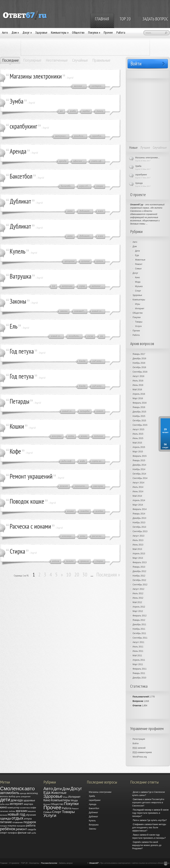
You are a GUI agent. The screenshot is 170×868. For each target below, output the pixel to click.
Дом (15, 33)
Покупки (94, 33)
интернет (16, 804)
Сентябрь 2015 (140, 425)
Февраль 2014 (140, 509)
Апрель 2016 (139, 394)
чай (29, 833)
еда (20, 800)
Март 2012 (138, 611)
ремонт (21, 829)
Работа (121, 33)
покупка (12, 826)
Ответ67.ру (137, 205)
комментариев (142, 752)
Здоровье (41, 33)
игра (7, 804)
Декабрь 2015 (139, 412)
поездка (4, 826)
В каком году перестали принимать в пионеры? (150, 813)
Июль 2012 (138, 594)
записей (139, 748)
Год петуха (22, 351)
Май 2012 (137, 602)
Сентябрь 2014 (140, 478)
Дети (138, 251)
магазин (22, 811)
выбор (12, 797)
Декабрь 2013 (139, 518)
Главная (4, 863)
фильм (22, 833)
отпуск (28, 819)
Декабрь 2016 (139, 359)
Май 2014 (137, 496)
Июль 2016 (138, 381)
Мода (138, 282)
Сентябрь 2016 (140, 372)
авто (30, 789)
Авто (5, 33)
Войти (136, 744)
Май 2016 (137, 390)
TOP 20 (24, 863)
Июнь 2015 (138, 438)
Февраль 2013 (140, 562)
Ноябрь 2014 (139, 469)
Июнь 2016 (138, 385)
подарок (30, 822)
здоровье (29, 800)
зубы (2, 804)
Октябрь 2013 (139, 527)
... (147, 224)
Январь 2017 (139, 354)
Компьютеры (60, 33)
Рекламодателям (49, 863)
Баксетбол (21, 176)
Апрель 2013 (139, 554)
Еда (137, 255)
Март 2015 (138, 452)
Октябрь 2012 (139, 580)
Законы (18, 301)
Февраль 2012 (140, 616)
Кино (138, 278)
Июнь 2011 (138, 651)
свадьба (32, 830)
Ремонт (139, 264)
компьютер (14, 808)
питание (6, 822)
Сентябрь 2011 (140, 638)
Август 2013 (139, 536)
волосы (4, 796)
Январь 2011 (139, 673)
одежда (6, 819)
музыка (4, 815)
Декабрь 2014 (139, 465)
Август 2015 (139, 429)
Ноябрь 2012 (139, 576)
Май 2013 (137, 549)
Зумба (17, 101)
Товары (139, 322)
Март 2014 (138, 505)
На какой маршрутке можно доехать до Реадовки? (147, 845)
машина (32, 811)
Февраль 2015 (140, 456)
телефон (12, 833)
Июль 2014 (138, 487)
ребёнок (8, 829)
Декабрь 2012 (139, 571)
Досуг (27, 33)
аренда (23, 793)
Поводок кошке (27, 501)
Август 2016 (139, 376)
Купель (18, 251)
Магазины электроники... (147, 158)
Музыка (139, 286)
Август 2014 (139, 483)
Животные (140, 260)
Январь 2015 (139, 461)
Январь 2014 (139, 514)
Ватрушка (21, 276)
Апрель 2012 (139, 607)
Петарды (20, 401)
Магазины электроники (36, 76)
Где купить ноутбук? (157, 820)
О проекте (14, 863)
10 (69, 574)
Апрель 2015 (139, 447)
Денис (136, 792)
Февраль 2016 (140, 403)
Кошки (17, 426)
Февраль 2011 (140, 669)
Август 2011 (139, 642)
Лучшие (145, 148)
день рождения (23, 796)
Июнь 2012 (138, 598)
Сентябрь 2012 (140, 585)
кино (4, 807)
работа (31, 826)
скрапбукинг (24, 126)
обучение (31, 815)
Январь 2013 (139, 567)
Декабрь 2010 (139, 678)
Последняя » (108, 574)
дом (14, 800)
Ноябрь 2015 (139, 416)
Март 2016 (138, 398)
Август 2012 (139, 589)
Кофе (15, 451)
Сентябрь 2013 (140, 531)
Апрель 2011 (139, 660)
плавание (18, 822)
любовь (12, 811)
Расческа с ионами (30, 526)
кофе (33, 808)
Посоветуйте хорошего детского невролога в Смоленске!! (148, 803)
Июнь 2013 (138, 545)
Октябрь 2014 (139, 474)
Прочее (108, 33)
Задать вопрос (66, 863)
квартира (28, 804)
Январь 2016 (139, 407)
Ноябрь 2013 (139, 523)
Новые (133, 148)
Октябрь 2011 (139, 633)
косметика (25, 808)
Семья (138, 269)
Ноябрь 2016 (139, 363)
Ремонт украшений (31, 476)
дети (5, 800)
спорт (4, 833)
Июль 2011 (138, 647)
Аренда (18, 151)
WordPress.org (140, 757)
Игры (138, 304)
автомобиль (10, 793)
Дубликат (20, 201)
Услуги (138, 326)
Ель (14, 326)
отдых (17, 818)
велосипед (32, 793)
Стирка (17, 551)
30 (85, 574)
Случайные (160, 148)
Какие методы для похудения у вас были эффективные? (149, 828)
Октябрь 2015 (139, 421)
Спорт (138, 291)
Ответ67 (94, 863)
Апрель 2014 (139, 500)
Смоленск (12, 788)
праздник (21, 826)
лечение (4, 811)
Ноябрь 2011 (139, 629)
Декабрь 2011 (139, 625)
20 (77, 574)
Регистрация (139, 739)
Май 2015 (137, 443)
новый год (16, 814)
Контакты (34, 863)
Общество (78, 33)
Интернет (140, 309)
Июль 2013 (138, 540)
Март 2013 (138, 558)
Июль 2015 (138, 434)
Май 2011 (137, 656)
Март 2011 (138, 664)
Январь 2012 (139, 620)
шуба (34, 833)
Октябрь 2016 (139, 367)
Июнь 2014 (138, 492)
